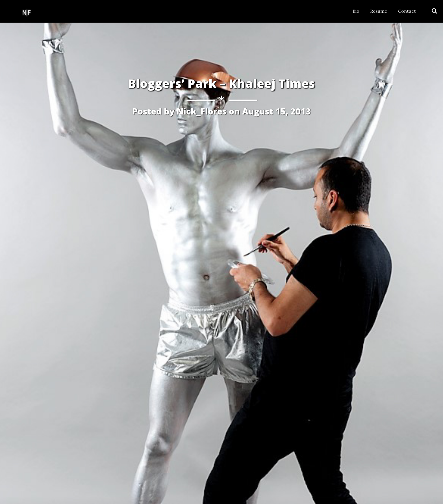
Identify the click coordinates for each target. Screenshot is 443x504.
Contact (407, 11)
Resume (379, 11)
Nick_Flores (202, 111)
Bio (356, 11)
